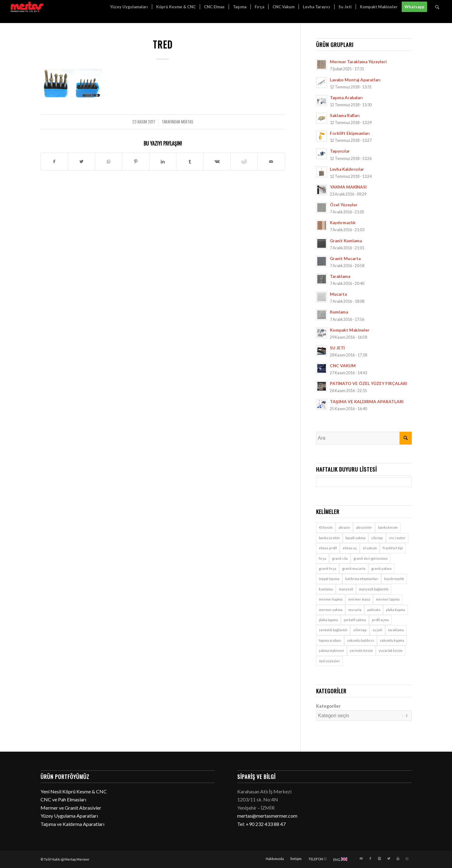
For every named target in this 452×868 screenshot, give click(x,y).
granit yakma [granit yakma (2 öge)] (381, 568)
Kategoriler (328, 706)
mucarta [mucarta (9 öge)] (355, 610)
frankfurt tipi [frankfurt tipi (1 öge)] (393, 548)
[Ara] (437, 7)
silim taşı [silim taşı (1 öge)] (360, 630)
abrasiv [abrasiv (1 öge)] (344, 527)
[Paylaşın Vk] (217, 162)
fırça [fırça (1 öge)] (323, 558)
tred (163, 44)
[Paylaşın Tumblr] (190, 162)
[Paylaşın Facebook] (54, 162)
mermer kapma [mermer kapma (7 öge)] (331, 599)
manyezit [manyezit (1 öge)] (346, 589)
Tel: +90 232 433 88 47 (261, 824)
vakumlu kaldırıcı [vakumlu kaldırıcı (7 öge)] (361, 640)
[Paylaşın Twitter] (81, 162)
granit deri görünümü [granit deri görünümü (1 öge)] (371, 558)
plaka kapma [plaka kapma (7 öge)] (396, 610)
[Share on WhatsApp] (108, 162)
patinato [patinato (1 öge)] (374, 610)
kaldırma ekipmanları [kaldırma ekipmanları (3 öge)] (362, 579)
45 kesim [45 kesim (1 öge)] (326, 527)
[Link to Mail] (361, 858)
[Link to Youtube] (398, 858)
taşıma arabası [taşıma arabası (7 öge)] (330, 640)
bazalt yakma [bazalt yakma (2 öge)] (355, 538)
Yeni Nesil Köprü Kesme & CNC (74, 791)
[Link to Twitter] (389, 858)
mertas (187, 122)
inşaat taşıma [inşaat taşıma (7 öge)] (329, 579)
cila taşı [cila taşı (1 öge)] (377, 538)
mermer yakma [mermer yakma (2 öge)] (331, 610)
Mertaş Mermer (77, 859)
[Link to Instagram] (380, 858)
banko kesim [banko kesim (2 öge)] (388, 527)
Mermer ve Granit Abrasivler (71, 808)
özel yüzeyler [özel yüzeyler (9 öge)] (329, 661)
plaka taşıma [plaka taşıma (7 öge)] (328, 620)
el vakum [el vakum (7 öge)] (370, 548)
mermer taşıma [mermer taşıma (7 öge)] (388, 599)
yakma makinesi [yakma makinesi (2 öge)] (331, 650)
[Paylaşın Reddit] (244, 162)
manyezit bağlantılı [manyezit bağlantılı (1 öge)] (374, 589)
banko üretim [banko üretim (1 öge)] (329, 538)
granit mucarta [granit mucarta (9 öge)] (354, 568)
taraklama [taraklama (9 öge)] (396, 630)
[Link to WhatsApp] (407, 858)
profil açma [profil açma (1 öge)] (380, 620)
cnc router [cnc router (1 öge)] (397, 538)
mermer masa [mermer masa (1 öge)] (359, 599)
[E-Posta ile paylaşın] (271, 162)
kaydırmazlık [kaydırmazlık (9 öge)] (394, 579)
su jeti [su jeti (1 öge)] (377, 630)
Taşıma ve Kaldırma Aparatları (72, 824)
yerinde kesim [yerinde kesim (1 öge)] (361, 650)
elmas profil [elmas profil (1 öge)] (328, 548)
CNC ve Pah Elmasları (63, 799)
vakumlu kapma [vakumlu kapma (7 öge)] (392, 640)
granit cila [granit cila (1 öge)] (340, 558)
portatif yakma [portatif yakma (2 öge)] (355, 620)
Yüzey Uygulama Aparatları (69, 816)
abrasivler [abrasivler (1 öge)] (364, 527)
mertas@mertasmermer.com (267, 816)
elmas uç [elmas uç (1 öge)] (350, 548)
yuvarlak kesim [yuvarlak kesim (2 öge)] (391, 650)
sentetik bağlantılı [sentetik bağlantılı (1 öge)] (333, 630)
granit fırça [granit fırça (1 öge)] (328, 568)
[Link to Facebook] (370, 858)
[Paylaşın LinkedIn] (163, 162)
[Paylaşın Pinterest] (135, 162)
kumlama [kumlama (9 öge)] (326, 589)
